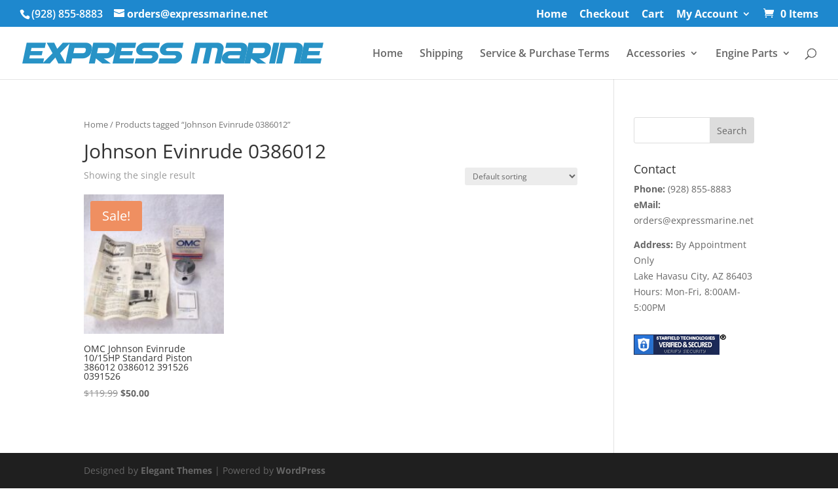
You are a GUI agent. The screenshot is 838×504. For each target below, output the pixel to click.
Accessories (656, 54)
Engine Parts (747, 54)
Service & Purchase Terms (545, 54)
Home (552, 15)
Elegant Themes (176, 470)
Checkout (604, 15)
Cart (653, 15)
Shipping (441, 54)
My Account (707, 15)
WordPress (301, 470)
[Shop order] (521, 176)
